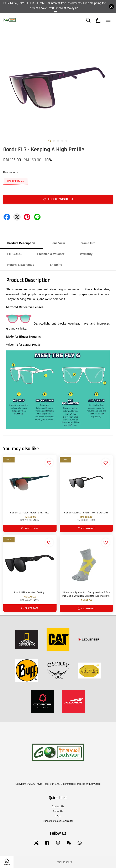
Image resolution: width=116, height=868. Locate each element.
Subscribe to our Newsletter (58, 821)
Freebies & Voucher (51, 254)
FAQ (58, 816)
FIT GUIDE (14, 254)
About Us (58, 811)
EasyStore (95, 784)
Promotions (10, 172)
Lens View (58, 243)
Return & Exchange (21, 265)
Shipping (56, 265)
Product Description (21, 243)
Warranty (86, 254)
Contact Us (58, 806)
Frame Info (88, 243)
